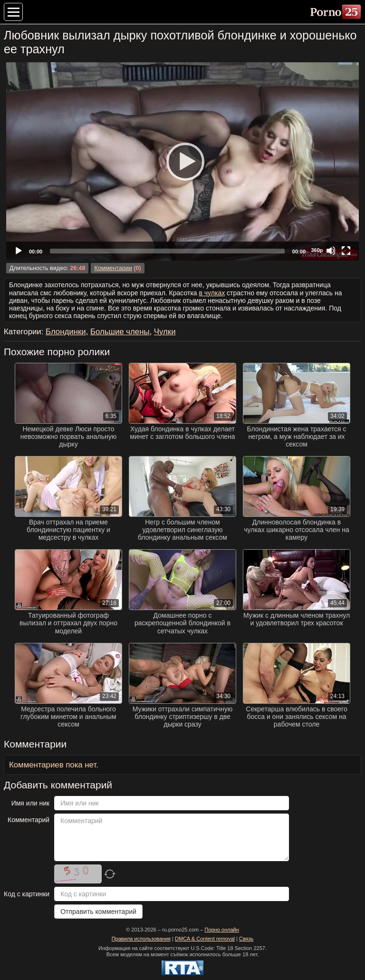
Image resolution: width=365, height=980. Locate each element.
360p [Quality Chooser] (317, 250)
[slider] (167, 251)
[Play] (182, 161)
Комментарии (113, 268)
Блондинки (66, 332)
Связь (246, 939)
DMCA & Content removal (205, 939)
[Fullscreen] (346, 251)
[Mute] (331, 251)
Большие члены (120, 332)
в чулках (212, 293)
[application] (182, 161)
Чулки (165, 332)
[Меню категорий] (13, 12)
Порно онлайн (221, 930)
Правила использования (141, 939)
